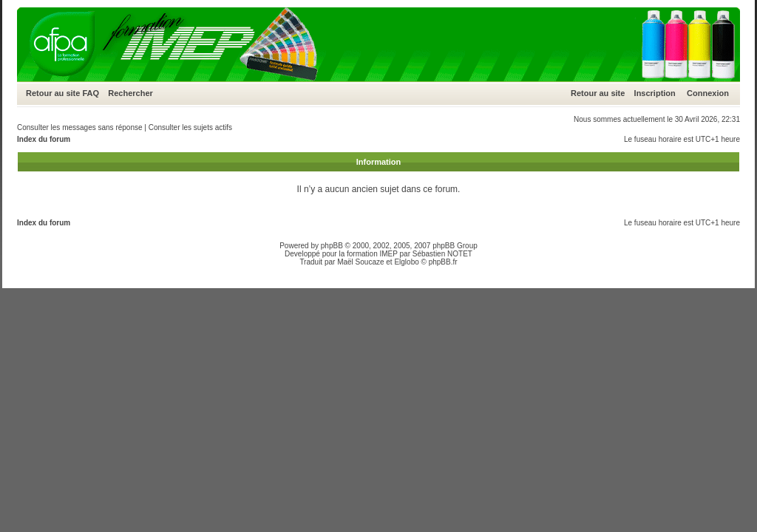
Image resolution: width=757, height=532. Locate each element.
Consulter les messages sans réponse (80, 127)
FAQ (91, 93)
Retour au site (53, 93)
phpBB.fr (443, 262)
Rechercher (130, 93)
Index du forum (44, 139)
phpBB (332, 246)
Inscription (655, 93)
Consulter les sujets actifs (190, 127)
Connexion (708, 93)
